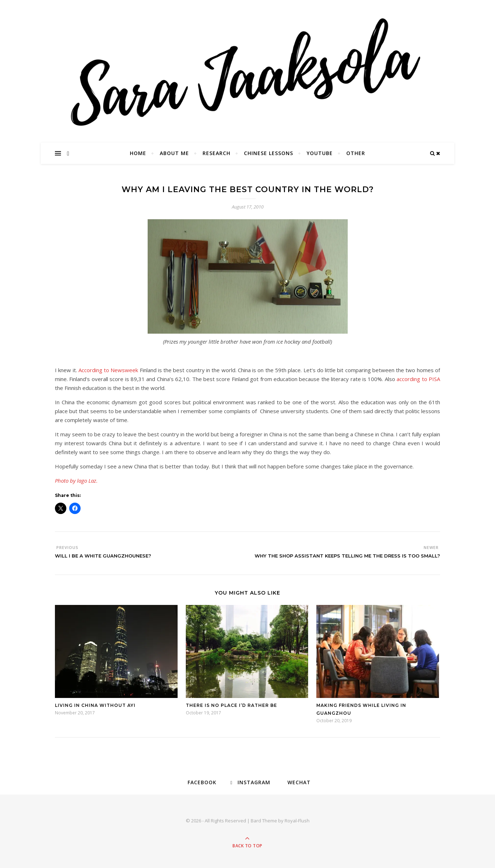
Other (356, 153)
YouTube (320, 153)
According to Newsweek (108, 370)
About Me (174, 153)
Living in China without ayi (95, 705)
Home (138, 153)
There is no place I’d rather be (231, 705)
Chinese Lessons (269, 153)
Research (216, 153)
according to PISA (418, 379)
